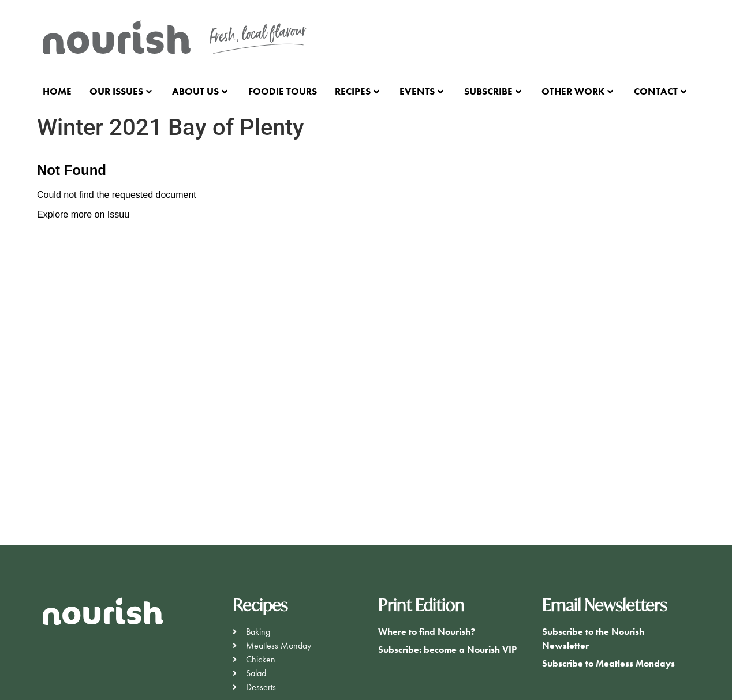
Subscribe (493, 91)
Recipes (357, 91)
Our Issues (121, 91)
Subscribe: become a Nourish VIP (447, 650)
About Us (200, 91)
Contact (660, 91)
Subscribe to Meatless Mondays (608, 663)
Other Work (577, 91)
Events (421, 91)
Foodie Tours (283, 91)
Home (57, 91)
